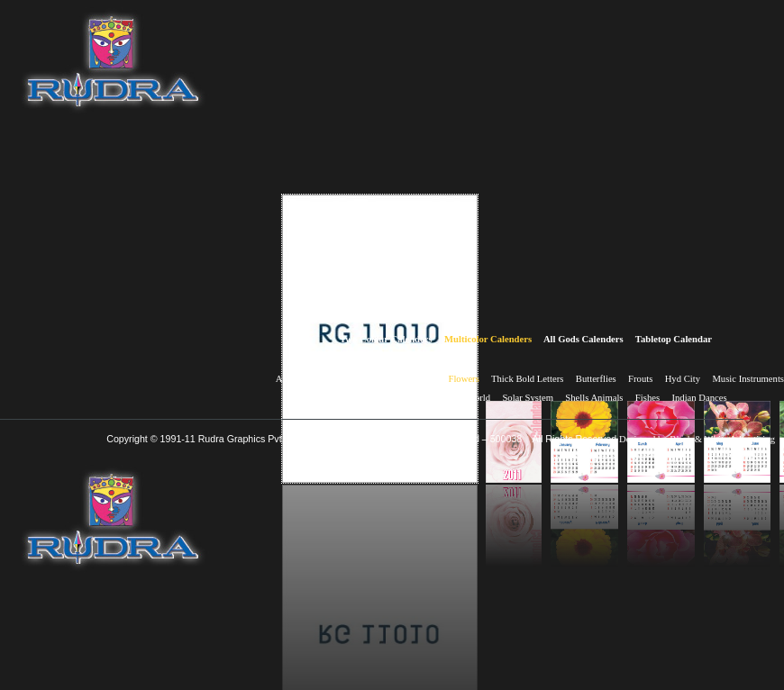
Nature (329, 398)
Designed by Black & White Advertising (697, 439)
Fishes (647, 398)
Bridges (421, 379)
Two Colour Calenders (386, 339)
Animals (292, 379)
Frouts (640, 379)
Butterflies (596, 379)
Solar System (528, 398)
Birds (384, 379)
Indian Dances (699, 398)
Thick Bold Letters (528, 379)
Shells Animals (594, 398)
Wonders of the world (449, 398)
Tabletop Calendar (674, 339)
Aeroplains (340, 379)
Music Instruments (748, 379)
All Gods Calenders (583, 339)
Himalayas (375, 398)
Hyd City (683, 379)
